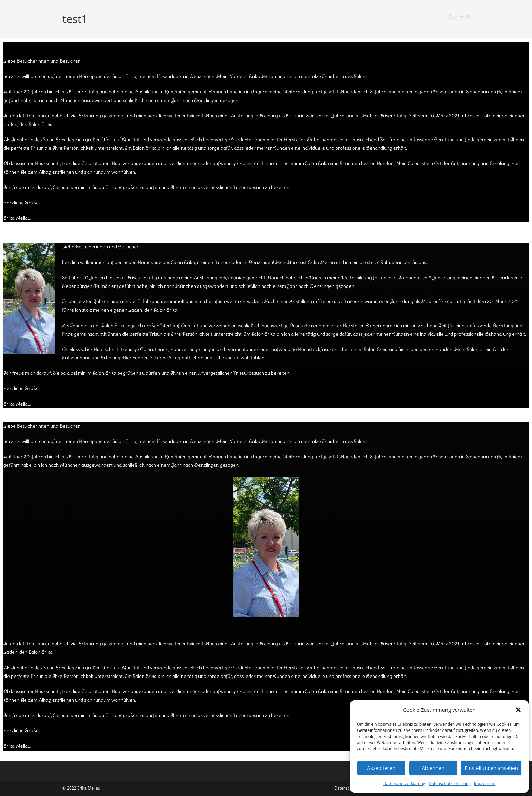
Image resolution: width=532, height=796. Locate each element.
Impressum (485, 784)
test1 (464, 17)
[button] (518, 710)
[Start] (450, 17)
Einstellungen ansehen (491, 768)
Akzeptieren (381, 768)
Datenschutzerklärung (404, 784)
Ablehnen (433, 768)
